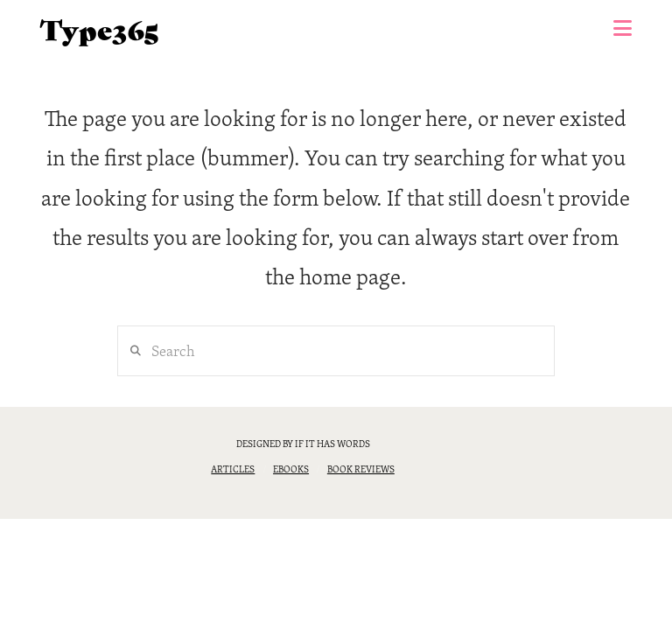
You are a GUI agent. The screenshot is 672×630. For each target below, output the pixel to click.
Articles (233, 469)
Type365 (100, 29)
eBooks (291, 469)
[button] (623, 28)
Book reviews (361, 469)
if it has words (332, 444)
